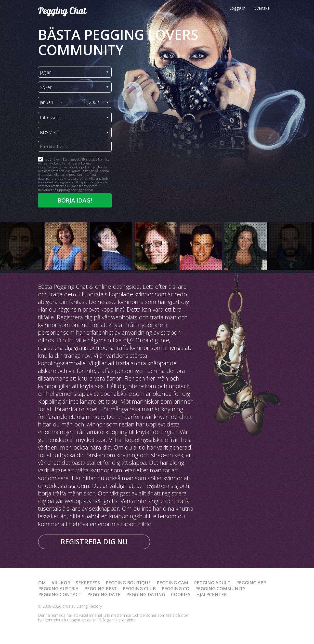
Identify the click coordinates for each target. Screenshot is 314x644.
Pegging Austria (58, 589)
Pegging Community (220, 589)
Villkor (61, 583)
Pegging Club (139, 589)
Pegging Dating (146, 594)
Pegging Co (176, 589)
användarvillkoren (77, 163)
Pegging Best (101, 589)
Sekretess (88, 583)
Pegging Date (104, 594)
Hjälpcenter (211, 594)
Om (42, 583)
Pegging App (251, 583)
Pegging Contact (60, 594)
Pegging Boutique (128, 583)
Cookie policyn (81, 167)
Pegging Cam (172, 583)
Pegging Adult (212, 583)
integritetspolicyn (51, 167)
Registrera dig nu (94, 542)
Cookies (181, 594)
